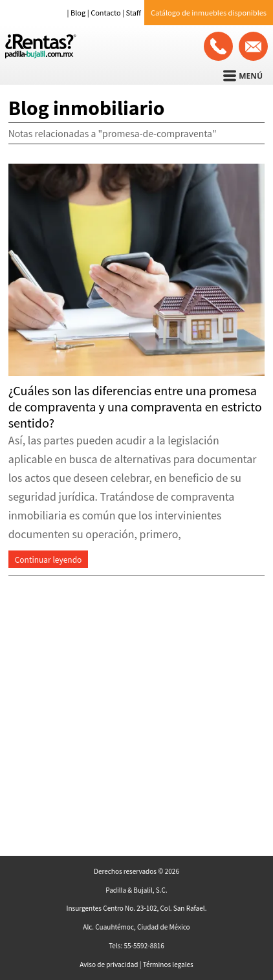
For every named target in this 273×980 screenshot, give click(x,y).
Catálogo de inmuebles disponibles (209, 12)
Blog (78, 12)
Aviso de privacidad (109, 964)
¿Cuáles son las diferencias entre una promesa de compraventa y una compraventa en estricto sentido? (135, 406)
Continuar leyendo (49, 559)
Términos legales (168, 964)
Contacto (106, 12)
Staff (134, 12)
